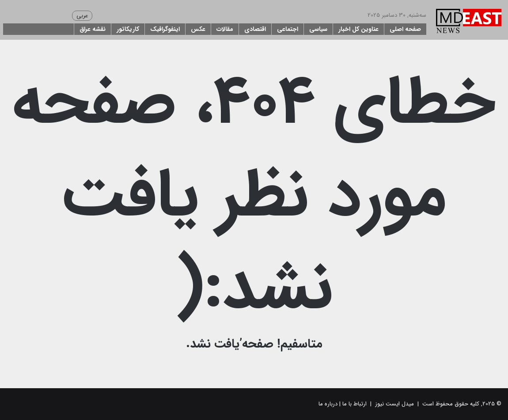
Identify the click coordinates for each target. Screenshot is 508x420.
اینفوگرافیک (165, 29)
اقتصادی (255, 29)
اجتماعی (288, 29)
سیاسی (318, 29)
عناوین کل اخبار (358, 29)
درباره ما (328, 404)
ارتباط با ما (354, 404)
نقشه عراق (93, 29)
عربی (82, 16)
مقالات (225, 29)
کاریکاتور (128, 29)
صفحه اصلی (405, 29)
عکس (198, 29)
